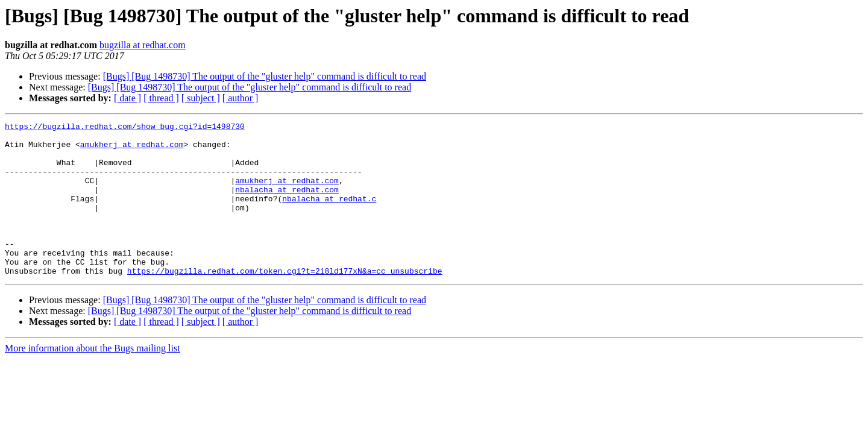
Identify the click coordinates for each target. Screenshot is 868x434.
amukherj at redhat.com (132, 149)
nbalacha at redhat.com (287, 204)
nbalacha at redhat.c (329, 215)
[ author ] (241, 98)
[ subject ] (201, 98)
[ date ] (127, 98)
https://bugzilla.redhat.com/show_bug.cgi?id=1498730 (125, 128)
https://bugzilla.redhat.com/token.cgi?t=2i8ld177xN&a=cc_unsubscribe (285, 301)
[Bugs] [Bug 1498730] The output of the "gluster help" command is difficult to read (265, 76)
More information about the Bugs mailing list (93, 379)
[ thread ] (161, 98)
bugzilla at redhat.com (143, 45)
